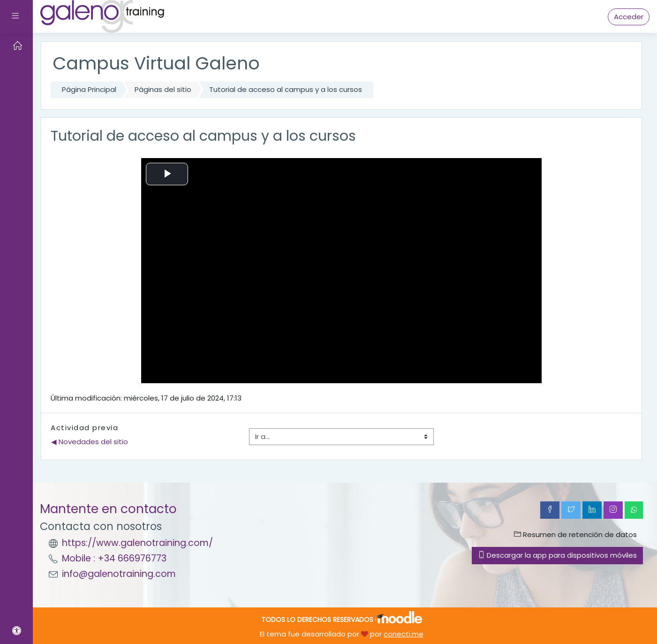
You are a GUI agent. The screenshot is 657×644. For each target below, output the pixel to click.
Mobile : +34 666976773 (114, 558)
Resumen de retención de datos (575, 534)
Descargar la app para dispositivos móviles (557, 555)
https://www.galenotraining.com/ (137, 543)
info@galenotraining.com (119, 574)
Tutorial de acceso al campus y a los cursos (286, 89)
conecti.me (404, 634)
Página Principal (89, 89)
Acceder (629, 17)
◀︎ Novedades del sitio (90, 442)
